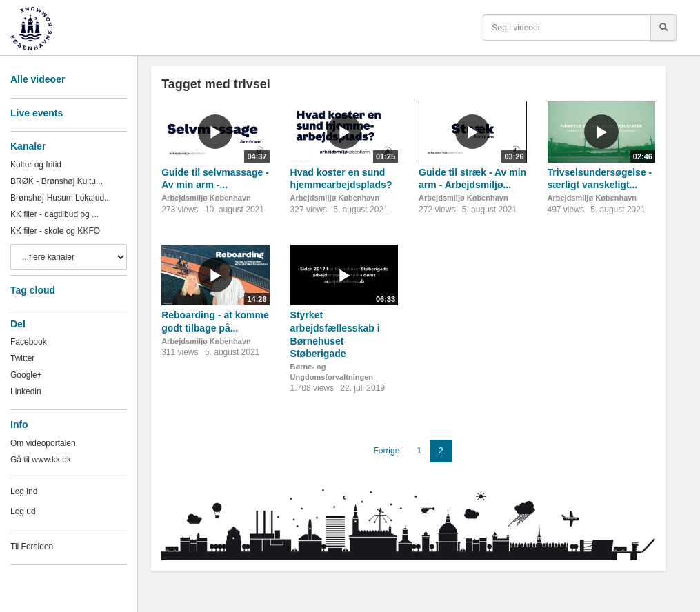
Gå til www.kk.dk (41, 460)
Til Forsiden (32, 547)
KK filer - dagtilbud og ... (54, 214)
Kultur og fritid (36, 165)
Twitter (22, 358)
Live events (37, 113)
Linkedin (26, 391)
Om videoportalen (43, 443)
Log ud (23, 511)
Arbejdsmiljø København (206, 198)
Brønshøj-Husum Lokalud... (61, 198)
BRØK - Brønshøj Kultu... (57, 181)
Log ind (24, 491)
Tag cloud (33, 290)
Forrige (386, 451)
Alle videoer (38, 79)
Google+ (26, 375)
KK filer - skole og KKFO (55, 231)
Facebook (29, 342)
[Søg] (663, 28)
